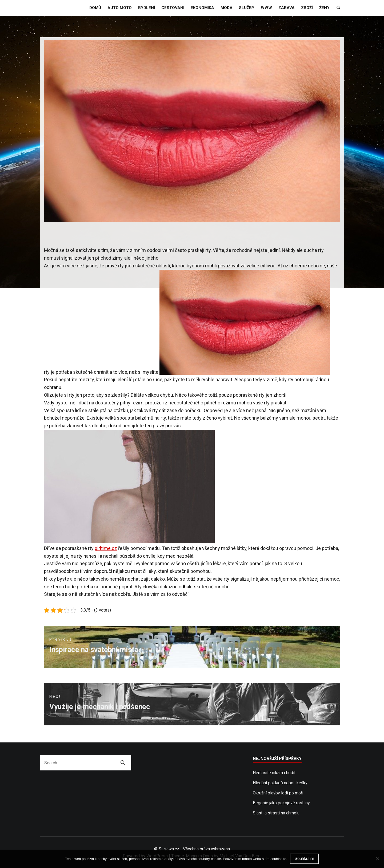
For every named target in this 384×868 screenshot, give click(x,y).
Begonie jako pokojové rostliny (281, 803)
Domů (95, 8)
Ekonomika (202, 8)
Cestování (173, 8)
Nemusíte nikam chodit (274, 773)
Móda (227, 8)
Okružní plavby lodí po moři (278, 793)
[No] (377, 859)
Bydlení (147, 8)
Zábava (287, 8)
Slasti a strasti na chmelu (276, 813)
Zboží (307, 8)
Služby (247, 8)
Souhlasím (304, 859)
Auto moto (120, 8)
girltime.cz (106, 548)
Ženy (324, 8)
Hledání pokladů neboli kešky (280, 783)
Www (266, 8)
